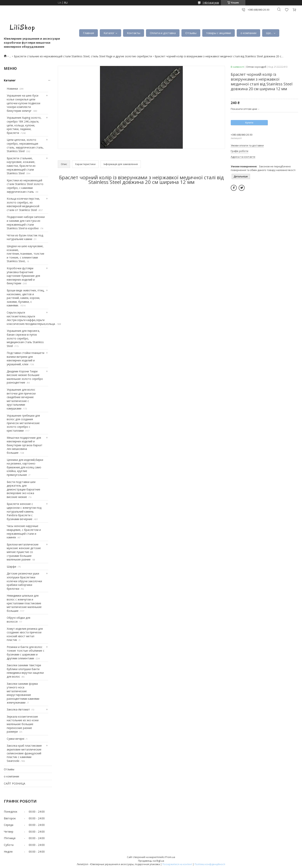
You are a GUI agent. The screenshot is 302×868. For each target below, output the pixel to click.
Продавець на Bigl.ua (151, 861)
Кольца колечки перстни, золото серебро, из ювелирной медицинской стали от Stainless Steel (23, 204)
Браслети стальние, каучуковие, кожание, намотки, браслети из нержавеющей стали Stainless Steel (21, 166)
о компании (248, 33)
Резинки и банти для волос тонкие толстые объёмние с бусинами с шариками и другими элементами (26, 653)
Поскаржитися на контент (177, 864)
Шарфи (11, 567)
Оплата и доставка (163, 33)
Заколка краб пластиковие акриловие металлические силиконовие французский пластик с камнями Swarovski (24, 753)
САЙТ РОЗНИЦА (15, 783)
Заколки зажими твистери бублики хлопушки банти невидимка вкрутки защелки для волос (25, 671)
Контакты (134, 33)
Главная (89, 33)
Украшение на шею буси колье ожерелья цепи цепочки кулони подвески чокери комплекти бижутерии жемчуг (23, 103)
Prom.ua (170, 857)
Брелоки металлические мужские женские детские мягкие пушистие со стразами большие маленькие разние (24, 552)
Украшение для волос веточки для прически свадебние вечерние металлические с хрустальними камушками (21, 399)
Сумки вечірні (16, 739)
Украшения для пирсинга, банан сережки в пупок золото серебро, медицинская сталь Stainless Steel (25, 338)
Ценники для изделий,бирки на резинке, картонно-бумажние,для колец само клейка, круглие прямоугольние (25, 467)
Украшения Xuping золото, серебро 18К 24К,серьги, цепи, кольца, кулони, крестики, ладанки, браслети (24, 125)
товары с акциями (219, 33)
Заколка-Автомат (18, 709)
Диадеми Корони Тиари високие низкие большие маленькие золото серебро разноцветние (25, 377)
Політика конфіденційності (210, 864)
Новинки (12, 89)
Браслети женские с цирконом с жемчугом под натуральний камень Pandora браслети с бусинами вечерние (24, 511)
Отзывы (191, 33)
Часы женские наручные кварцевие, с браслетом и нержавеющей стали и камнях (24, 532)
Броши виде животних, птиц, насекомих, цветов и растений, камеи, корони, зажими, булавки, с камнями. (26, 298)
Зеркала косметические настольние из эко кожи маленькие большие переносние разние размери (23, 724)
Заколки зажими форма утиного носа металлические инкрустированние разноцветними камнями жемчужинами (23, 693)
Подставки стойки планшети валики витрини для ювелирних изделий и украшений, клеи (26, 359)
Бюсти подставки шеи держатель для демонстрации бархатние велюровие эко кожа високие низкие (23, 489)
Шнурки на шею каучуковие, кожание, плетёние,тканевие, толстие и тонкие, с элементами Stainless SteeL (26, 254)
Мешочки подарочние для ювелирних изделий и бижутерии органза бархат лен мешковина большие (25, 445)
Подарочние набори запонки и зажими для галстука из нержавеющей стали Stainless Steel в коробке (26, 223)
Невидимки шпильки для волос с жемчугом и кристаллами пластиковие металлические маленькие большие (24, 603)
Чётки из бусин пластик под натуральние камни (25, 237)
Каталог (109, 33)
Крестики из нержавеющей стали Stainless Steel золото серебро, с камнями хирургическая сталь (25, 186)
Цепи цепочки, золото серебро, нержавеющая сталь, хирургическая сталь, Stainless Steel (25, 145)
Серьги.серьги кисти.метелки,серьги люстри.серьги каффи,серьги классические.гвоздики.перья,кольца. (31, 318)
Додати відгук (287, 10)
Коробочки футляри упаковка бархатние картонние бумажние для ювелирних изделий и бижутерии (23, 276)
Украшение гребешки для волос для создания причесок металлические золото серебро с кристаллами (23, 423)
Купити (249, 123)
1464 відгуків (211, 3)
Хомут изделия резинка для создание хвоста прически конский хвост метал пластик (25, 634)
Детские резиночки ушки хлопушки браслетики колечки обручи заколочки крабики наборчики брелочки (24, 581)
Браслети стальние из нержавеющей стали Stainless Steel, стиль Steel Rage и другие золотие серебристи (83, 56)
